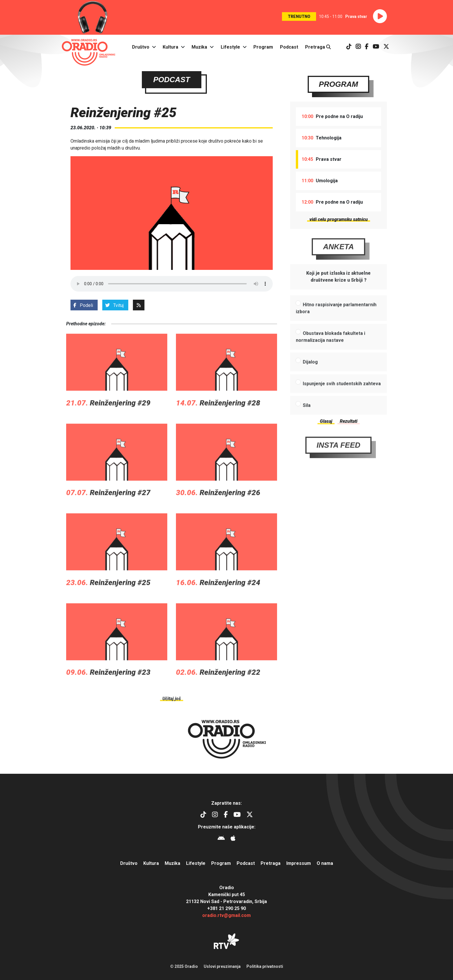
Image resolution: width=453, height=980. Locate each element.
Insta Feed (339, 462)
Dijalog (310, 378)
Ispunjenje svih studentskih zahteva (342, 400)
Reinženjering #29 (120, 419)
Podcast (289, 47)
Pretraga (318, 47)
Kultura (170, 47)
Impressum (299, 863)
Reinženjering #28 (230, 419)
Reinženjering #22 (230, 689)
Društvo (141, 47)
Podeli (83, 305)
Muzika (199, 47)
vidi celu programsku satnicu (339, 219)
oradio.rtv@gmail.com (226, 915)
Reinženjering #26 (230, 509)
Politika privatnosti (265, 966)
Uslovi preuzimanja (222, 966)
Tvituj (114, 305)
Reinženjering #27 (120, 509)
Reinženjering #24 (230, 599)
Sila (307, 422)
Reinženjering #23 (120, 689)
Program (263, 47)
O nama (325, 863)
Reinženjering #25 (120, 599)
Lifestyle (230, 47)
